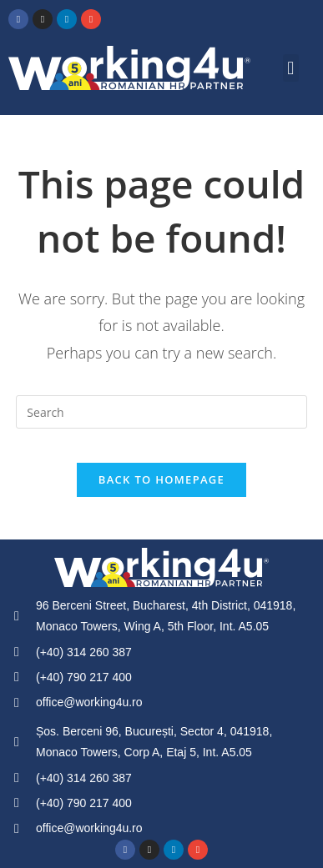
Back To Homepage (161, 479)
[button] (291, 68)
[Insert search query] (161, 412)
